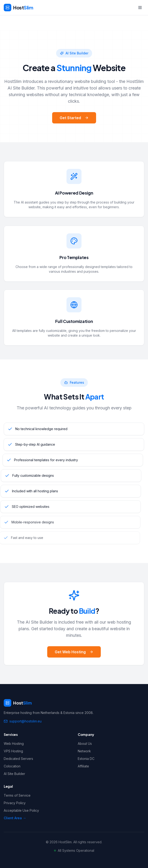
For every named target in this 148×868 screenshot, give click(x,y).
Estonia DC (86, 759)
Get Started (74, 118)
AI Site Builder (14, 774)
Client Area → (15, 818)
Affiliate (83, 766)
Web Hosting (14, 744)
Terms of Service (17, 795)
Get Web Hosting (74, 657)
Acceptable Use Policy (21, 810)
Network (84, 751)
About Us (85, 744)
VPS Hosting (13, 751)
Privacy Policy (15, 803)
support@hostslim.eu (23, 721)
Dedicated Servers (18, 759)
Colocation (12, 766)
